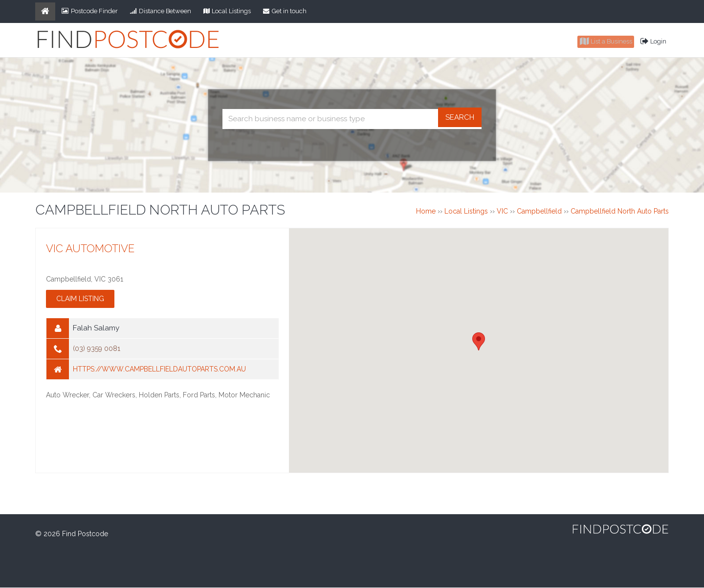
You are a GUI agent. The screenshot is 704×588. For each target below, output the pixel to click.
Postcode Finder (90, 11)
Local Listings (227, 11)
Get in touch (285, 11)
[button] (479, 342)
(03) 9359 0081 (97, 349)
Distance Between (161, 11)
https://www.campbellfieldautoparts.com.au (159, 370)
